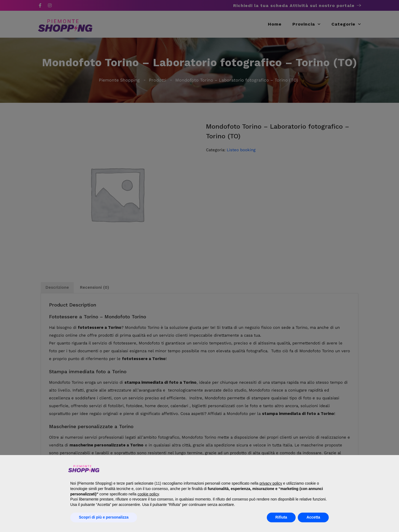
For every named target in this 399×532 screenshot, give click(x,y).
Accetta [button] (313, 517)
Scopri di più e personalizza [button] (104, 517)
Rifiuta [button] (281, 517)
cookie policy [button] (148, 494)
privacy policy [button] (271, 483)
